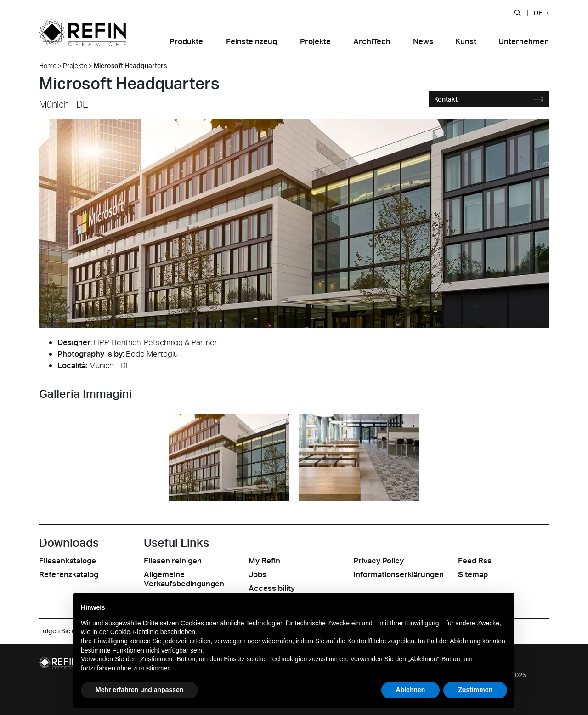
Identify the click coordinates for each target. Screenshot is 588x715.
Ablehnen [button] (411, 690)
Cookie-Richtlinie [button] (134, 632)
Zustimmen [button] (475, 690)
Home (48, 65)
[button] (517, 12)
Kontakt (489, 99)
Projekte (75, 65)
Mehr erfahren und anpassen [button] (139, 690)
